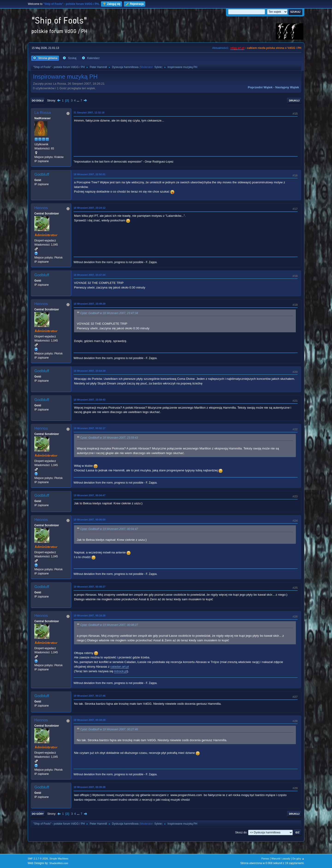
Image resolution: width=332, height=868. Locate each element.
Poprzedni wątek (260, 87)
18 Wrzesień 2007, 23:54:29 (89, 371)
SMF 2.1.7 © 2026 (38, 859)
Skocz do (241, 832)
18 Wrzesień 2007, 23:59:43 (89, 400)
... (79, 100)
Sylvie (158, 67)
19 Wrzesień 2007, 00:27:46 (89, 696)
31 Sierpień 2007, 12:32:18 (89, 113)
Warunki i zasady (281, 859)
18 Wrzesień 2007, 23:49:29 (89, 304)
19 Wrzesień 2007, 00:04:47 (89, 495)
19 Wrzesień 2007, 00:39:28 (89, 787)
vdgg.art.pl (237, 48)
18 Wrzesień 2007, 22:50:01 (89, 174)
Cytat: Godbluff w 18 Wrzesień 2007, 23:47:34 (109, 313)
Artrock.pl (120, 671)
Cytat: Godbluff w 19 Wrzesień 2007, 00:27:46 (109, 730)
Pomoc (265, 859)
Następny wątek (287, 87)
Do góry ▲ (298, 859)
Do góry (38, 814)
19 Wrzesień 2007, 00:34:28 (89, 720)
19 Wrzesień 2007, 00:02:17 (89, 428)
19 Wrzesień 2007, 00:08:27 (89, 587)
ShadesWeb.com (59, 863)
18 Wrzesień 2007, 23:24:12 (89, 208)
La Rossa (43, 113)
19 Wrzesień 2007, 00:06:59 (89, 520)
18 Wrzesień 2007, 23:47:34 (89, 275)
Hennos (41, 208)
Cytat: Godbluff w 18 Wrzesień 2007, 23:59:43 (109, 438)
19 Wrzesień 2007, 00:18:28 (89, 615)
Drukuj (294, 101)
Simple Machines (59, 859)
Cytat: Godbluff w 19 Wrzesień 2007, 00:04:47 (109, 529)
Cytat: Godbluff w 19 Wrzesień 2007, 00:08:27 (109, 625)
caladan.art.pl (120, 667)
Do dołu (38, 101)
